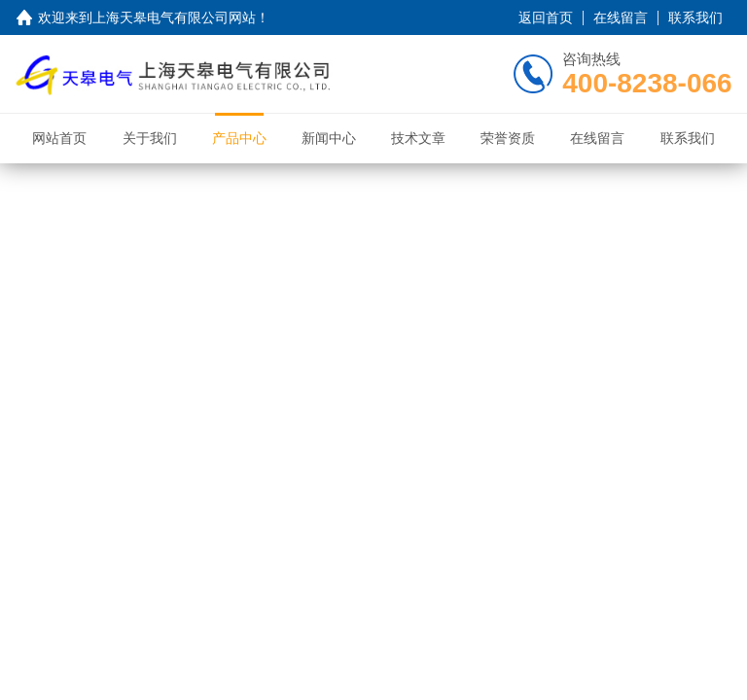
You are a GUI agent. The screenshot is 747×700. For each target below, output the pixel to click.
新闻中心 (329, 138)
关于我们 (150, 138)
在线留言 (621, 17)
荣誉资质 (508, 138)
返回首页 (546, 17)
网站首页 (59, 138)
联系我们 (695, 17)
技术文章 (418, 138)
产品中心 (239, 138)
